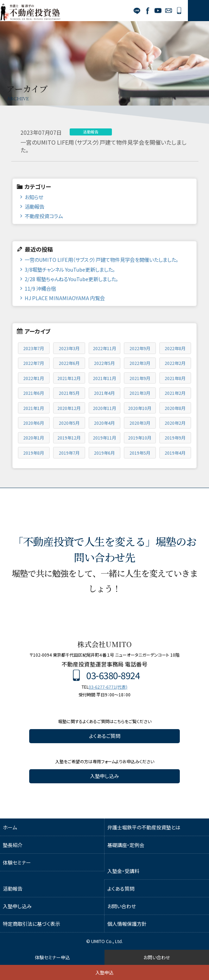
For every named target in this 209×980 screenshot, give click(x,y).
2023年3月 (69, 348)
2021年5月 (69, 393)
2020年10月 (140, 408)
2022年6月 (69, 363)
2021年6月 (34, 393)
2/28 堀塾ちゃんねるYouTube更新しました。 (71, 279)
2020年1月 (34, 438)
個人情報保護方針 (127, 924)
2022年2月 (175, 363)
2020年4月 (104, 423)
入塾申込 (104, 972)
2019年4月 (175, 453)
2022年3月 (140, 363)
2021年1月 (34, 408)
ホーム (10, 827)
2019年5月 (140, 453)
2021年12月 (69, 378)
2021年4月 (104, 393)
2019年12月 (69, 438)
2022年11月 (104, 348)
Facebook (147, 11)
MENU (198, 11)
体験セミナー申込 (52, 957)
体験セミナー (17, 862)
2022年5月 (104, 363)
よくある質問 (121, 889)
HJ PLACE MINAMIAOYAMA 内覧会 (65, 298)
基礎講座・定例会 (126, 845)
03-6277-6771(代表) (108, 687)
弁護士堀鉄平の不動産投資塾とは (144, 827)
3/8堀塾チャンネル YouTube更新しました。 (70, 269)
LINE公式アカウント (137, 11)
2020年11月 (104, 408)
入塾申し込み (104, 776)
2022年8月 (175, 348)
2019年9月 (175, 438)
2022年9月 (140, 348)
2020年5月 (69, 423)
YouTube (158, 11)
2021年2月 (175, 393)
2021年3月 (140, 393)
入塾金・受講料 (123, 871)
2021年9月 (140, 378)
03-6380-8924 (179, 11)
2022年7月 (34, 363)
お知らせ (34, 197)
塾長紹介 (13, 845)
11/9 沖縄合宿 (40, 288)
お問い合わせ (169, 11)
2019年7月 (69, 453)
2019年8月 (34, 453)
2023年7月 (34, 348)
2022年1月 (34, 378)
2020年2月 (175, 423)
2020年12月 (69, 408)
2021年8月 (175, 378)
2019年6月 (104, 453)
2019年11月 (104, 438)
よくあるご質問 (105, 736)
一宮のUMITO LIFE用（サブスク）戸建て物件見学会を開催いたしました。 (102, 260)
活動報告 (34, 206)
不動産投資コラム (44, 216)
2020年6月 (34, 423)
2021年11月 (104, 378)
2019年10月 (140, 438)
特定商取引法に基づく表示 (31, 924)
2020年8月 (175, 408)
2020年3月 (140, 423)
